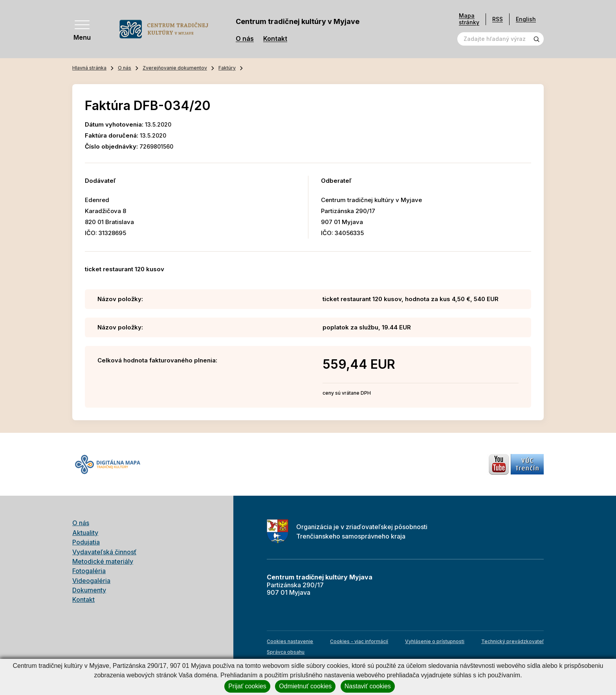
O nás (245, 39)
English (526, 19)
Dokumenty (89, 590)
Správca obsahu (286, 652)
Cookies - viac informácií (359, 641)
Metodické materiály (103, 561)
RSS (498, 19)
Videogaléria (91, 581)
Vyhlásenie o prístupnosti (435, 641)
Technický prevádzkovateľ (512, 641)
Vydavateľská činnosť (104, 552)
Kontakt (275, 39)
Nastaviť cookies (368, 686)
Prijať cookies (247, 686)
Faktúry (227, 68)
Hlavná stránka (89, 68)
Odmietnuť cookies (305, 686)
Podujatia (86, 542)
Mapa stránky (469, 19)
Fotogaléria (89, 571)
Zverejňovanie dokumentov (175, 68)
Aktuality (85, 533)
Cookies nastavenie (290, 641)
